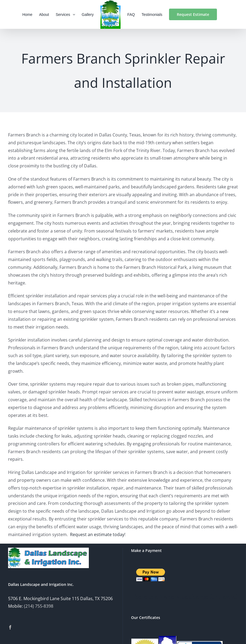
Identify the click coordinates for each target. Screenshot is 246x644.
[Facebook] (10, 627)
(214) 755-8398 (39, 606)
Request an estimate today (97, 534)
